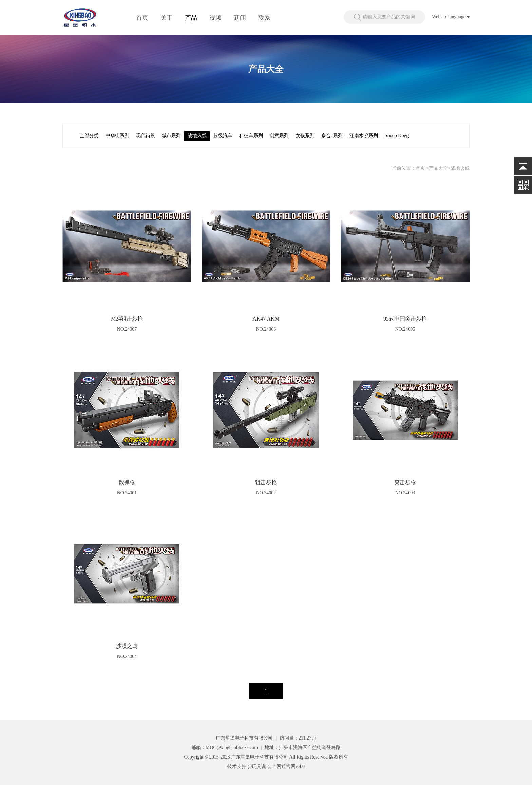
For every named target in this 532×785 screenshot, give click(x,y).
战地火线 (197, 136)
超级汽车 (223, 136)
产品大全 (438, 168)
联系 (264, 18)
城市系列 (171, 136)
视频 (215, 18)
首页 (142, 18)
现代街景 (146, 136)
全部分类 (89, 136)
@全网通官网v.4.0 (286, 766)
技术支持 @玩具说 (247, 766)
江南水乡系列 (364, 136)
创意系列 (279, 136)
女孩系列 (305, 136)
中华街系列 (117, 136)
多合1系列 (332, 136)
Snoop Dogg (397, 136)
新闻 (240, 18)
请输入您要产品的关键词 (389, 17)
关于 (167, 18)
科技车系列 (251, 136)
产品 (191, 18)
